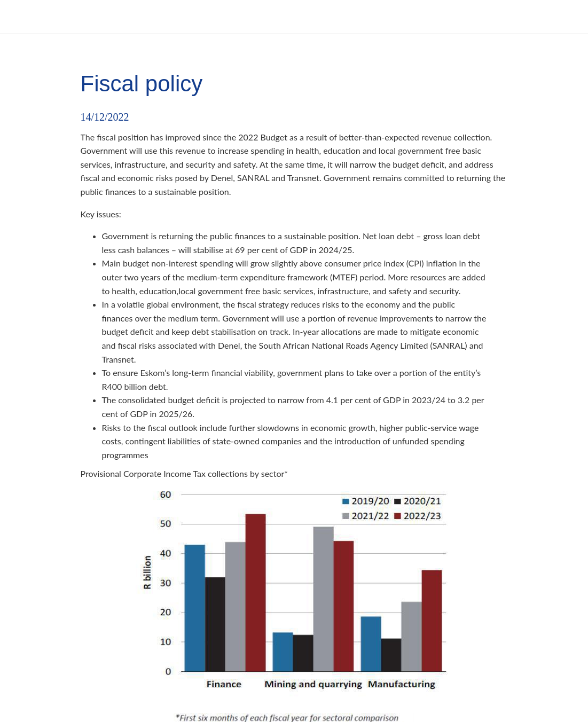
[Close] (17, 17)
